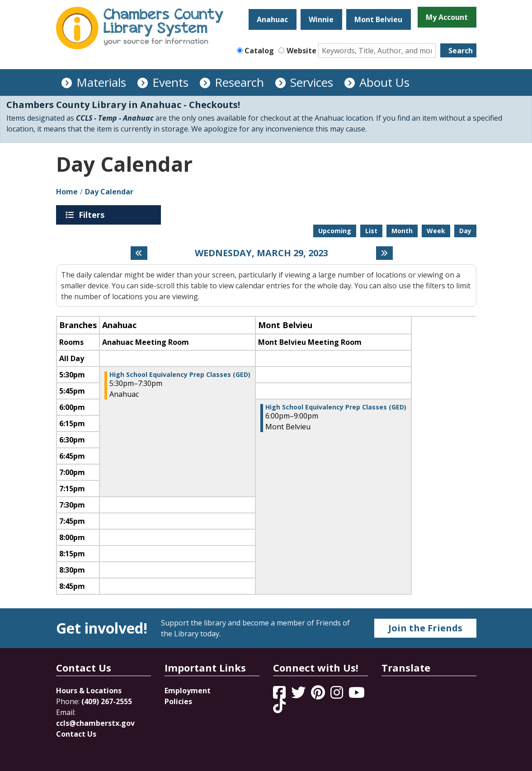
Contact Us (76, 734)
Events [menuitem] (170, 82)
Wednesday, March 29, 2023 (261, 253)
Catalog (259, 51)
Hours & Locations (89, 691)
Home (67, 192)
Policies (178, 701)
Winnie (321, 19)
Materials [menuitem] (101, 82)
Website (301, 51)
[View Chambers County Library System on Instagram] (338, 695)
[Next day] (384, 253)
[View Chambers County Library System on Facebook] (280, 695)
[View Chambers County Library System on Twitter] (299, 695)
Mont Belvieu (378, 19)
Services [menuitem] (312, 82)
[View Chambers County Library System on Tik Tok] (279, 706)
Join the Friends (425, 628)
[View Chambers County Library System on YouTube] (357, 695)
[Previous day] (139, 253)
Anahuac (272, 19)
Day (465, 231)
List (371, 231)
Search (461, 51)
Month (402, 231)
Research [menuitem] (239, 82)
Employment (188, 691)
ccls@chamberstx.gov (95, 723)
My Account (447, 17)
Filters (93, 215)
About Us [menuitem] (384, 82)
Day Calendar (109, 192)
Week (436, 231)
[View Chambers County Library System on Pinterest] (319, 695)
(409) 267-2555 (107, 701)
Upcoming (335, 231)
